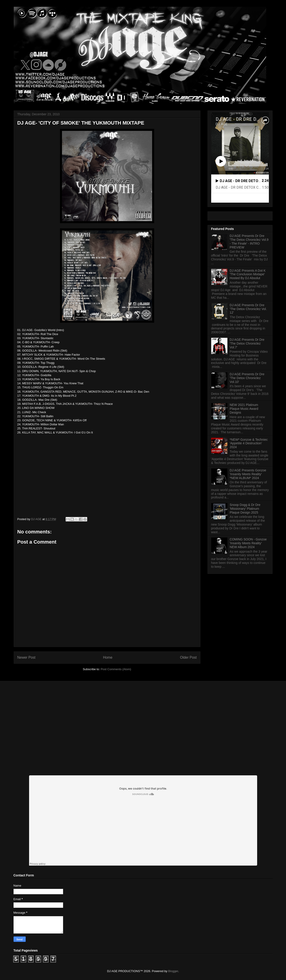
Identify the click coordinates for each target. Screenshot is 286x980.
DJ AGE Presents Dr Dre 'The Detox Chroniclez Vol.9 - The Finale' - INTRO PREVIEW (249, 241)
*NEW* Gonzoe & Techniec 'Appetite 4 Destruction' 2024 (249, 443)
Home (108, 657)
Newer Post (26, 657)
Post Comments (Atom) (116, 669)
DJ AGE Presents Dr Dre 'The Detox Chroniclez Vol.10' (247, 378)
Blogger (173, 971)
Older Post (188, 657)
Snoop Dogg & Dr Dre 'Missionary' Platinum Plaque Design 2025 (245, 509)
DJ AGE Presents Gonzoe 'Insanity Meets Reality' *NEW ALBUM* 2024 (248, 474)
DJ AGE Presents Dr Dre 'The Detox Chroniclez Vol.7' (247, 343)
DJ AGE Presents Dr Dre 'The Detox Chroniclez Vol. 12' (248, 309)
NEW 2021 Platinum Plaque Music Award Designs (244, 409)
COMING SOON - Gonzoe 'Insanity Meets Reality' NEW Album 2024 (248, 543)
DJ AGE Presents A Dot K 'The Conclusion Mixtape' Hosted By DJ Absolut (248, 274)
